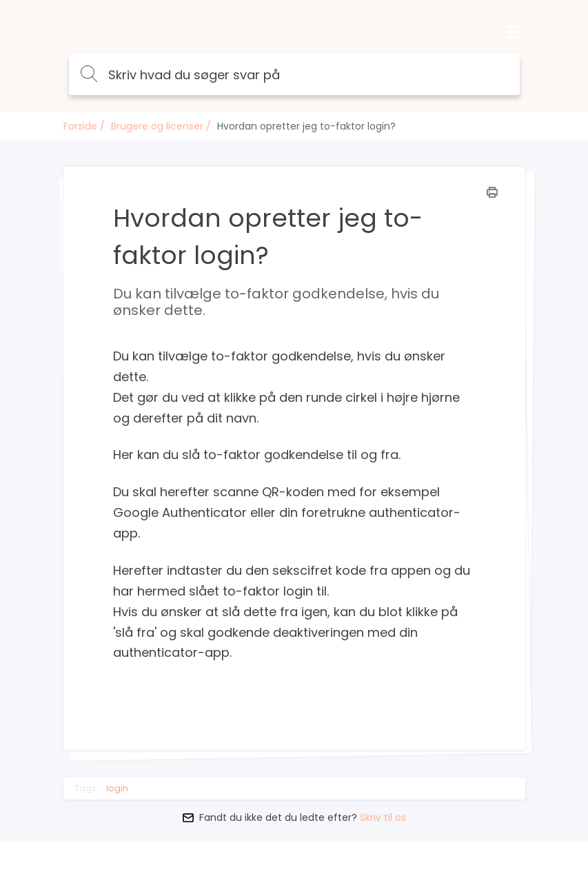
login (117, 788)
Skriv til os (383, 817)
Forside (80, 126)
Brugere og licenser (157, 126)
